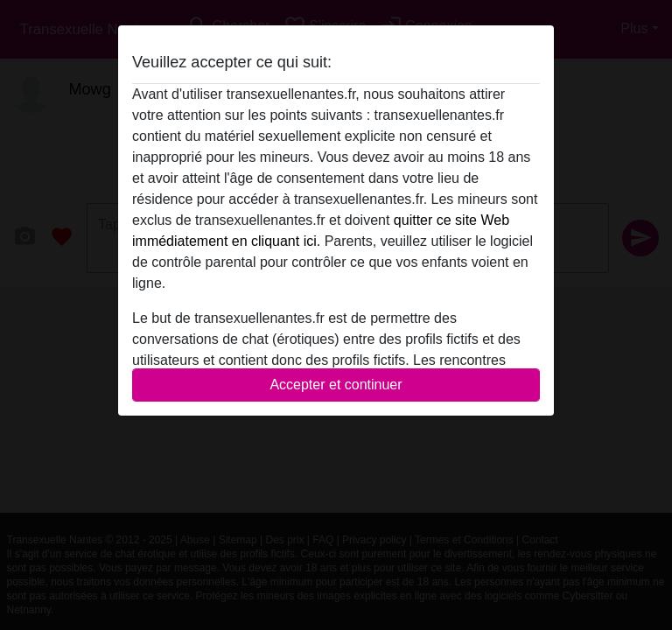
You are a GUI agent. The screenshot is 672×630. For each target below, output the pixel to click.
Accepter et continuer (336, 385)
